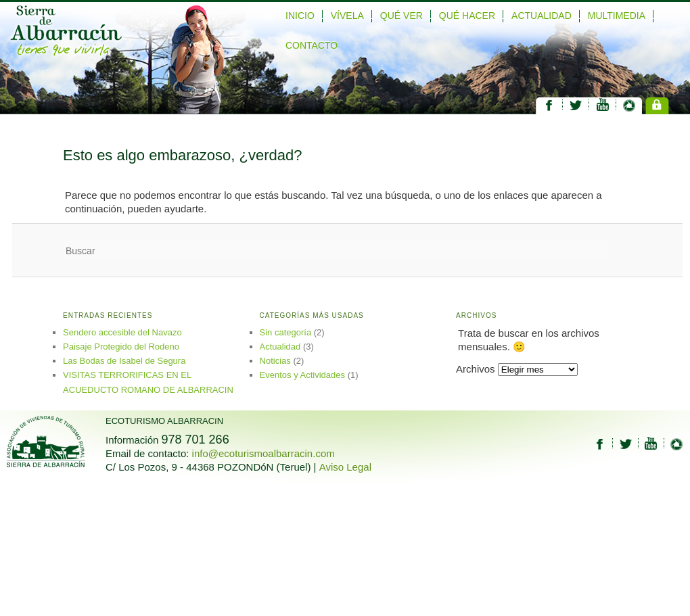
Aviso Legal (345, 467)
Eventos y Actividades (302, 375)
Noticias (275, 361)
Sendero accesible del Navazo (122, 332)
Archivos (476, 369)
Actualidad (280, 347)
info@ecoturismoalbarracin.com (263, 453)
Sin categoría (286, 332)
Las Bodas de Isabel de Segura (124, 361)
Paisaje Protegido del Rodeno (121, 347)
